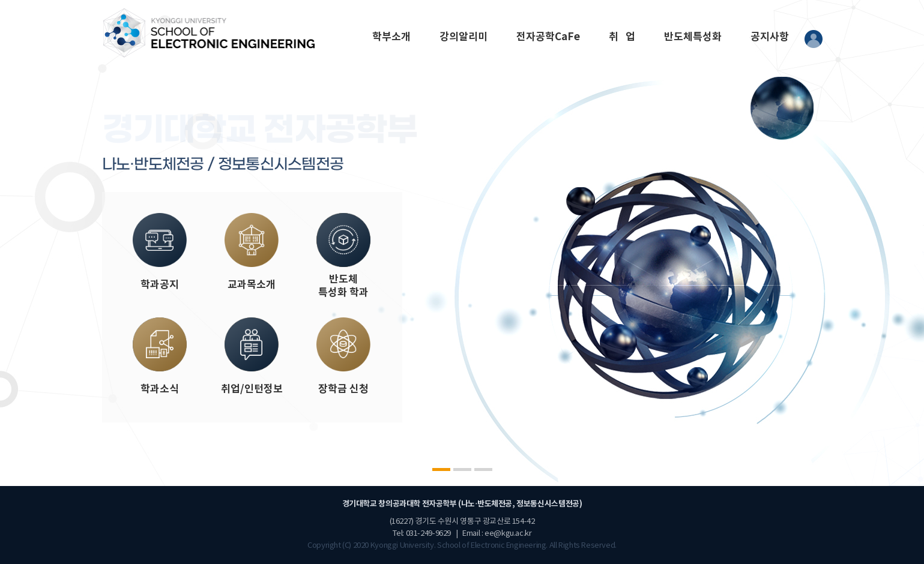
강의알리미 (464, 37)
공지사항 (770, 37)
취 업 (622, 37)
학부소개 (391, 37)
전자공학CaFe (548, 37)
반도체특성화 (693, 37)
